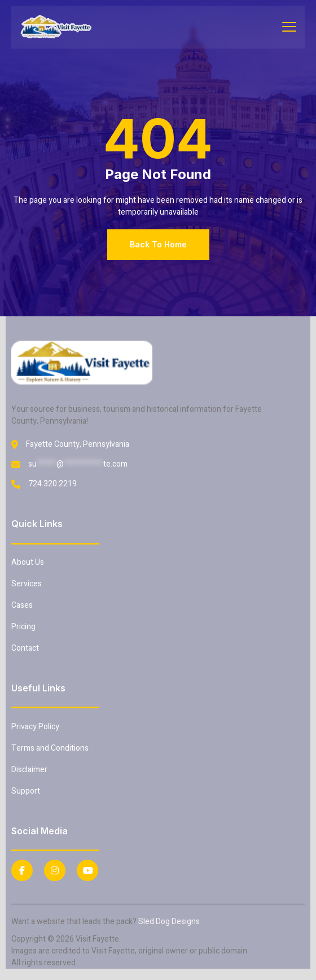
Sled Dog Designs (169, 922)
